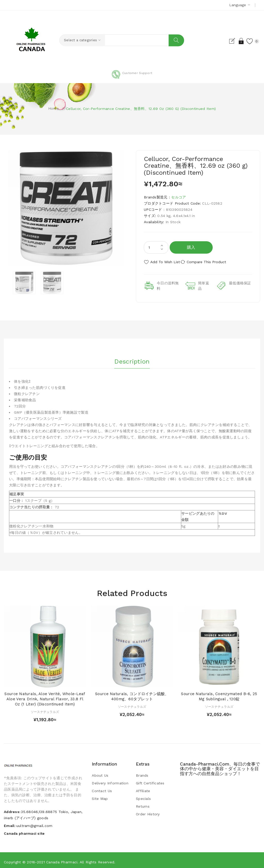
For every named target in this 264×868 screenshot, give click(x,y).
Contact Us (102, 788)
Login (234, 41)
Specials (143, 796)
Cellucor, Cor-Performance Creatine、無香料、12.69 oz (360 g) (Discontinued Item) (141, 109)
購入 (191, 247)
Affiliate (143, 788)
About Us (100, 773)
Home (53, 108)
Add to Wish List (165, 262)
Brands (142, 773)
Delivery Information (110, 780)
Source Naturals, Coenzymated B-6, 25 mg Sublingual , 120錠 (219, 694)
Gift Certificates (150, 780)
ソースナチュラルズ (45, 709)
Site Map (100, 796)
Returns (143, 803)
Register (225, 41)
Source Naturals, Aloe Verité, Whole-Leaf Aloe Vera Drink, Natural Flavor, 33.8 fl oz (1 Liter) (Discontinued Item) (45, 696)
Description (132, 357)
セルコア (179, 197)
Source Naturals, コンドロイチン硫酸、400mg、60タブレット (132, 694)
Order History (148, 811)
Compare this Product (213, 262)
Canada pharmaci (62, 859)
